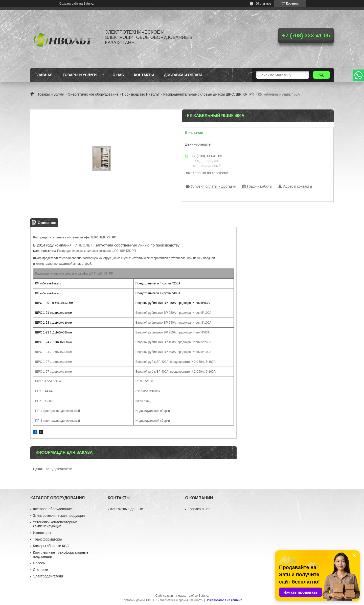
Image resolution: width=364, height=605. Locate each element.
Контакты (144, 75)
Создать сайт (69, 4)
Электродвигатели (48, 576)
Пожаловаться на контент (224, 600)
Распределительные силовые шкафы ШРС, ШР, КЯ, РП (209, 94)
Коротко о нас (199, 509)
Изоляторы (42, 533)
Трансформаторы (47, 539)
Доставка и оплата (183, 75)
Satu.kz (203, 596)
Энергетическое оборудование (93, 94)
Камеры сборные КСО (51, 546)
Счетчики (40, 570)
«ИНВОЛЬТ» (84, 245)
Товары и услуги (80, 75)
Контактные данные (127, 509)
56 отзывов (263, 4)
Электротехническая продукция (59, 516)
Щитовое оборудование (52, 509)
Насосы (39, 563)
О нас (118, 75)
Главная (44, 75)
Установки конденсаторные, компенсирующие (56, 524)
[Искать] (321, 75)
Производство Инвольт (141, 94)
